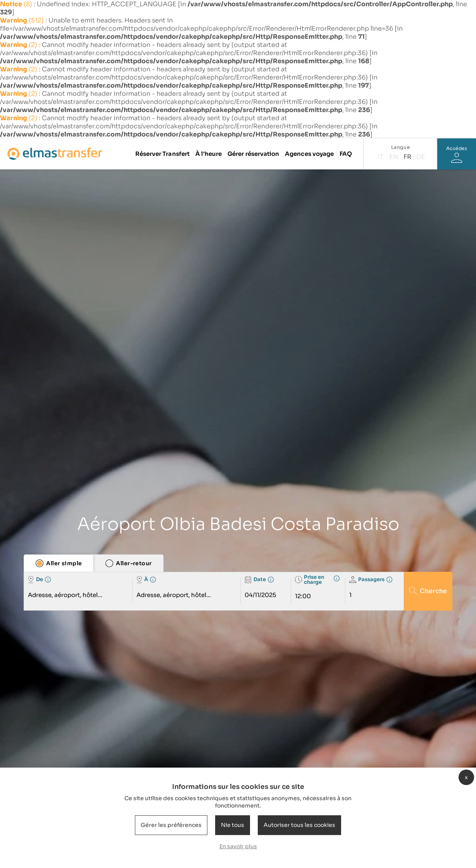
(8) (17, 4)
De (35, 580)
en (394, 157)
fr (407, 157)
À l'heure (209, 154)
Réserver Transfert (162, 154)
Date (255, 580)
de (421, 157)
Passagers (367, 580)
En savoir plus (238, 846)
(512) (23, 20)
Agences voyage (309, 154)
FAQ (346, 154)
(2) (19, 45)
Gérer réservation (253, 154)
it (380, 157)
